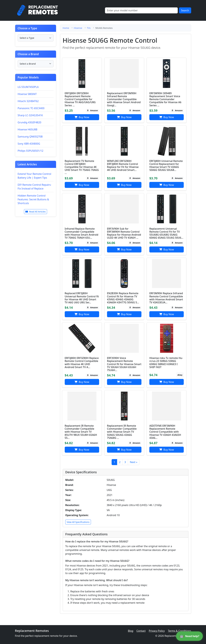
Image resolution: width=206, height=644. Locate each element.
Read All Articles (36, 212)
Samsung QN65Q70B (30, 137)
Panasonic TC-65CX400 (31, 108)
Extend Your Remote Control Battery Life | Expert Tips (34, 176)
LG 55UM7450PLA (28, 87)
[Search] (141, 10)
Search (185, 10)
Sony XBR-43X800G (29, 144)
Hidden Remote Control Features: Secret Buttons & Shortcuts (33, 199)
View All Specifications (78, 522)
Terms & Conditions (180, 631)
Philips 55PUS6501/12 (31, 151)
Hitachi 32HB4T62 (28, 101)
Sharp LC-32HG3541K (30, 115)
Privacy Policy (157, 631)
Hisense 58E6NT (27, 94)
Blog (131, 631)
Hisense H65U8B (28, 129)
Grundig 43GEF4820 (30, 122)
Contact (141, 631)
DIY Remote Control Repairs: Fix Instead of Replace (34, 187)
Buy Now (82, 117)
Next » (134, 462)
